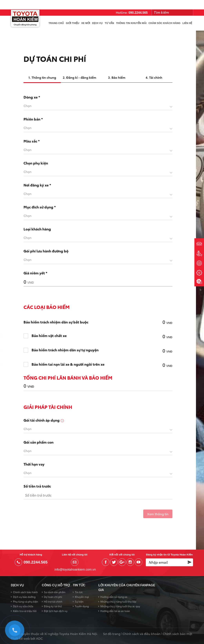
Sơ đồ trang (112, 634)
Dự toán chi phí (53, 597)
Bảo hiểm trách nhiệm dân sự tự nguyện (65, 350)
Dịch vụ (97, 23)
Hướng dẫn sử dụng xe (114, 597)
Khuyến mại (82, 597)
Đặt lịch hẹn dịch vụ (56, 611)
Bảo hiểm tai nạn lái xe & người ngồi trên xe (68, 364)
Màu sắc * (32, 141)
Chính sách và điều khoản (141, 634)
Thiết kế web (20, 638)
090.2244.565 (138, 13)
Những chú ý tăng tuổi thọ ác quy (120, 606)
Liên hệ (187, 23)
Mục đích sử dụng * (40, 207)
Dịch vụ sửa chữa (23, 606)
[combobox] (98, 106)
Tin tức (79, 592)
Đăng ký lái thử (53, 606)
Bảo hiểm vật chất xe (49, 336)
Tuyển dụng (82, 606)
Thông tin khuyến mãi (131, 23)
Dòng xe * (32, 97)
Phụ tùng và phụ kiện (25, 601)
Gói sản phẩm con (39, 442)
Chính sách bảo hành (25, 592)
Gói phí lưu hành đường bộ (46, 251)
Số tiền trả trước (37, 486)
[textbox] (98, 106)
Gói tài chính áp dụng (44, 420)
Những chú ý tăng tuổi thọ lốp (118, 601)
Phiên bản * (33, 119)
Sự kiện (79, 601)
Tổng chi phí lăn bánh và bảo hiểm (68, 378)
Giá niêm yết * (35, 273)
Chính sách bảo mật (177, 634)
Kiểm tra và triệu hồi (25, 611)
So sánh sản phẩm (55, 592)
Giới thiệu (73, 23)
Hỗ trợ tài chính (53, 601)
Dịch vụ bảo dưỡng (24, 597)
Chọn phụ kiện (36, 163)
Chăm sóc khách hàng (165, 23)
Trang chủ (56, 23)
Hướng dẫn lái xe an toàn (115, 611)
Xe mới (86, 23)
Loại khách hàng (37, 229)
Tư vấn (109, 23)
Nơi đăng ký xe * (37, 185)
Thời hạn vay (34, 464)
